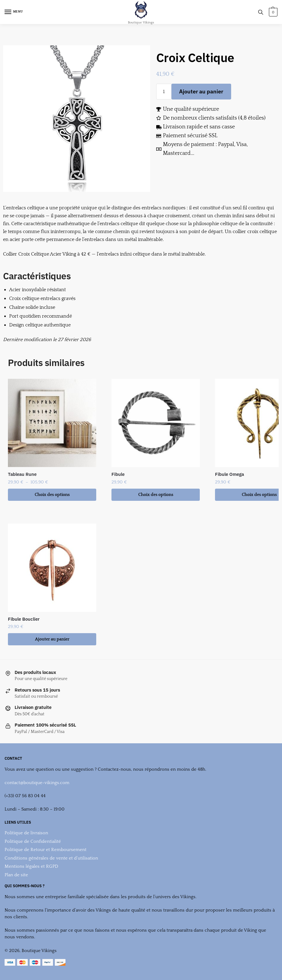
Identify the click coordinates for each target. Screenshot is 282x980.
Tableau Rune (22, 474)
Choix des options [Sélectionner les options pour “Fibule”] (156, 495)
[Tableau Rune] (52, 423)
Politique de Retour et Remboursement (46, 850)
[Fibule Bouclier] (52, 568)
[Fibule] (156, 423)
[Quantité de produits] (164, 92)
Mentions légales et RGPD (31, 866)
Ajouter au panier (201, 91)
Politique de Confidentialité (33, 841)
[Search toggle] (261, 12)
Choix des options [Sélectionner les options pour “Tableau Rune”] (52, 495)
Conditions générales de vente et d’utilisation (51, 858)
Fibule (118, 474)
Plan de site (16, 875)
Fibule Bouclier (24, 619)
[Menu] (14, 12)
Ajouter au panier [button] (52, 639)
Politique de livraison (26, 833)
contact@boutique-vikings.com (37, 783)
